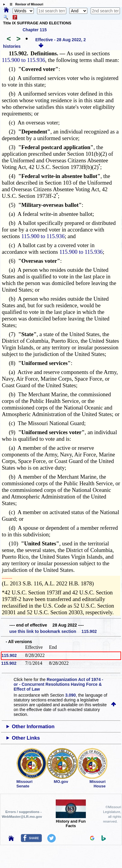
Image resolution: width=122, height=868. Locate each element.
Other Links (26, 738)
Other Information (33, 727)
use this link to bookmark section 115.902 (53, 631)
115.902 (9, 655)
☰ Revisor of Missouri (25, 4)
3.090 (71, 695)
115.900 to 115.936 (23, 60)
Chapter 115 (35, 30)
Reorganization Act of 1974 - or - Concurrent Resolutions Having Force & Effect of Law (58, 684)
